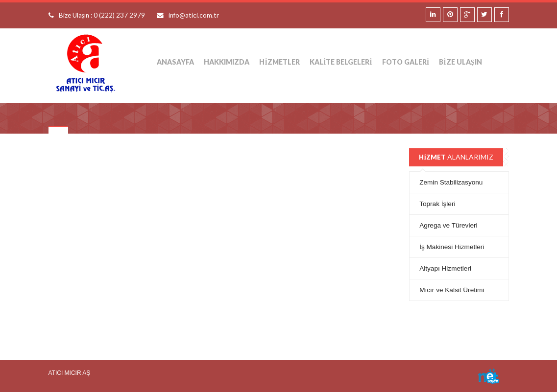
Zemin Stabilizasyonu (451, 182)
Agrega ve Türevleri (448, 225)
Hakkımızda (227, 62)
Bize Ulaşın (460, 62)
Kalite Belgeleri (341, 62)
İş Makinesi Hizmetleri (452, 247)
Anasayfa (175, 62)
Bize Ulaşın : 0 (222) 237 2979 (102, 15)
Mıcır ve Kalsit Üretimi (452, 290)
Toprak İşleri (437, 204)
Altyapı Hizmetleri (445, 268)
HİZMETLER (279, 62)
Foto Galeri (406, 62)
